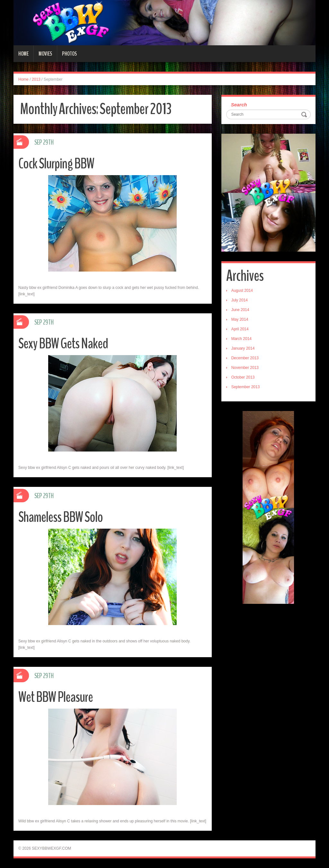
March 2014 (241, 339)
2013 (36, 79)
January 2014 (243, 348)
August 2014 (242, 291)
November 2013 (245, 368)
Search (239, 105)
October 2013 (243, 377)
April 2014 (240, 329)
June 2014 (240, 310)
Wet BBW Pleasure (56, 697)
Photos (69, 54)
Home (23, 54)
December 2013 (245, 358)
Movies (45, 54)
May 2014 (240, 319)
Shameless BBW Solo (61, 517)
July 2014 (240, 300)
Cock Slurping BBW (56, 164)
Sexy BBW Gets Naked (63, 344)
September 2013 (246, 387)
